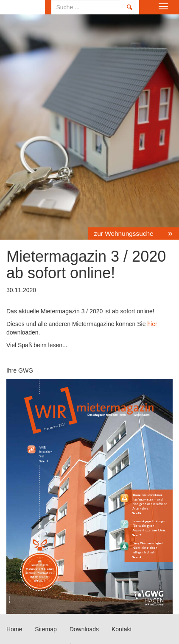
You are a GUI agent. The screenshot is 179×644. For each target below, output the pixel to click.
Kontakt (122, 629)
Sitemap (46, 629)
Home (22, 7)
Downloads (84, 629)
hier (151, 324)
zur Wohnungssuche (125, 234)
